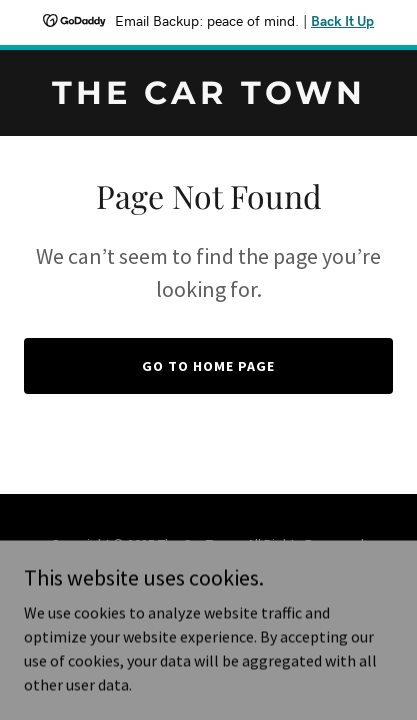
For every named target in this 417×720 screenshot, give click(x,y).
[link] (208, 98)
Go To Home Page (208, 366)
